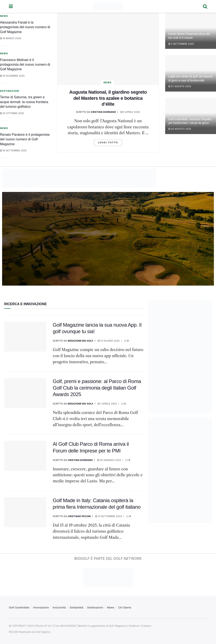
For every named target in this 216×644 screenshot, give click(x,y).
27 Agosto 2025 (180, 86)
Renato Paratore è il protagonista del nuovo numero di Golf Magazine (25, 139)
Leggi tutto (108, 142)
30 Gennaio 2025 (109, 460)
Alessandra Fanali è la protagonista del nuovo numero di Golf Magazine (25, 27)
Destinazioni (10, 91)
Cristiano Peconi (79, 516)
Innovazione (41, 607)
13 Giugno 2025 (109, 341)
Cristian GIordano (103, 112)
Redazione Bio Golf (80, 341)
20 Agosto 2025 (180, 129)
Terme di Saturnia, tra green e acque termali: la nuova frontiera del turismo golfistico (24, 102)
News (108, 82)
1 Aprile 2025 (107, 404)
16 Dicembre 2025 (12, 76)
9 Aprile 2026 (130, 112)
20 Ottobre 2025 (12, 113)
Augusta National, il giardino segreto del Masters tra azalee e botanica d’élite (108, 98)
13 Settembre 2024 (108, 516)
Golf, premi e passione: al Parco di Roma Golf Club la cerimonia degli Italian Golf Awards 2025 (97, 388)
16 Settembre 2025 (13, 150)
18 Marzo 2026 (11, 38)
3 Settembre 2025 (181, 44)
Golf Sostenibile (19, 607)
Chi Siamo (125, 607)
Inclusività (59, 607)
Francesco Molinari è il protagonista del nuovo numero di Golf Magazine (25, 65)
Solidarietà (76, 607)
